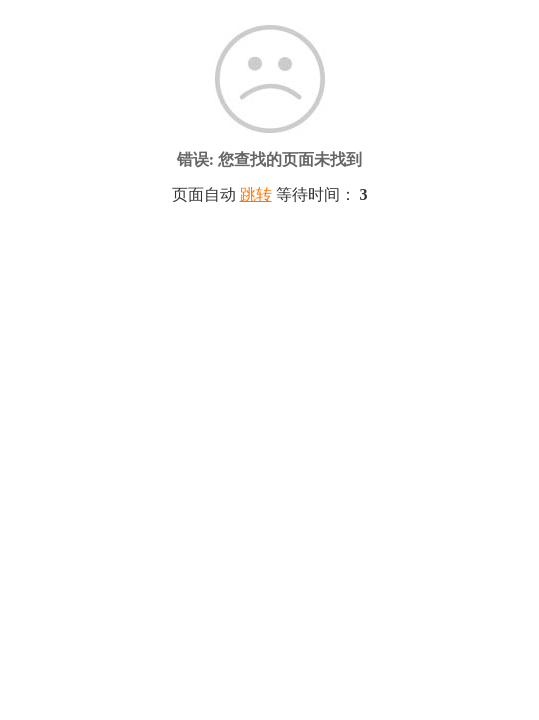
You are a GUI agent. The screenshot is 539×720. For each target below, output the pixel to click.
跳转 (256, 194)
